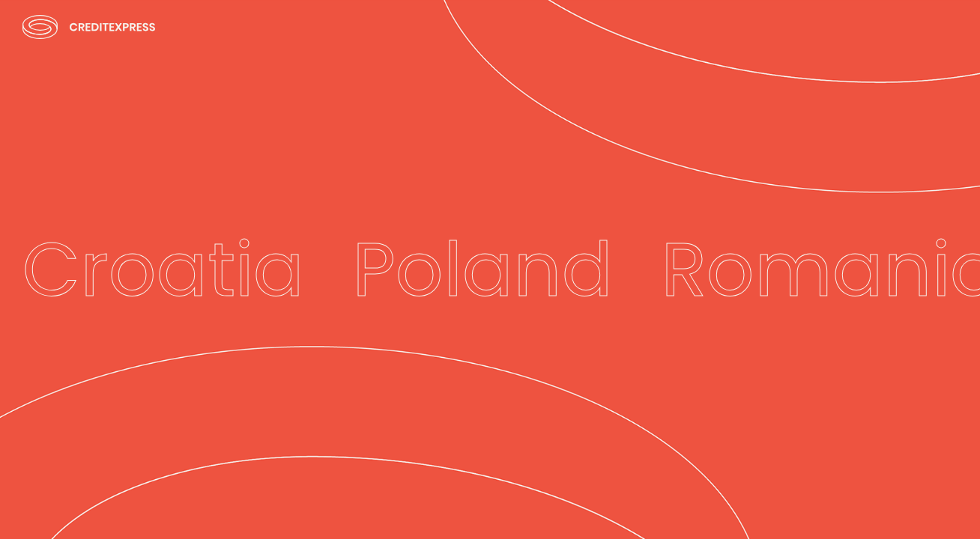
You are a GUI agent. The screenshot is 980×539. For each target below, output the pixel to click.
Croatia (163, 269)
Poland (483, 269)
